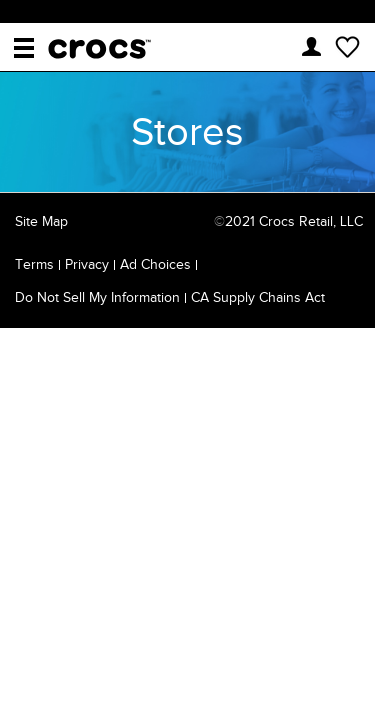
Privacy (87, 264)
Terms (34, 264)
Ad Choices (155, 264)
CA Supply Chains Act (258, 297)
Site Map (41, 221)
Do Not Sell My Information (97, 297)
